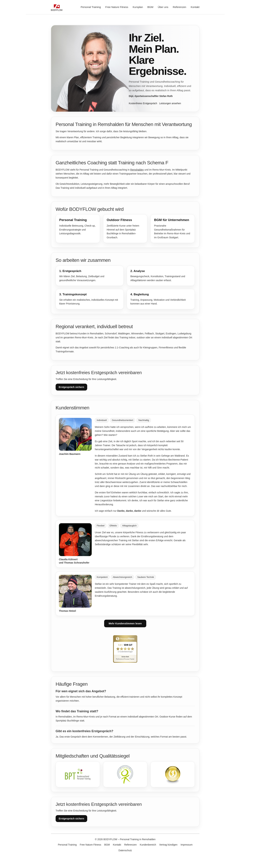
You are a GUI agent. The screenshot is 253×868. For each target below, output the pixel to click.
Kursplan (138, 7)
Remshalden (137, 170)
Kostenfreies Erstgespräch (143, 103)
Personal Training (91, 7)
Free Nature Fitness (117, 7)
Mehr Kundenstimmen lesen (125, 623)
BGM (150, 7)
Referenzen (180, 7)
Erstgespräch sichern (71, 387)
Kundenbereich (148, 845)
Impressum (187, 845)
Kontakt (195, 7)
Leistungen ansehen (170, 103)
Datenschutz (125, 850)
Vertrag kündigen (168, 845)
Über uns (163, 7)
